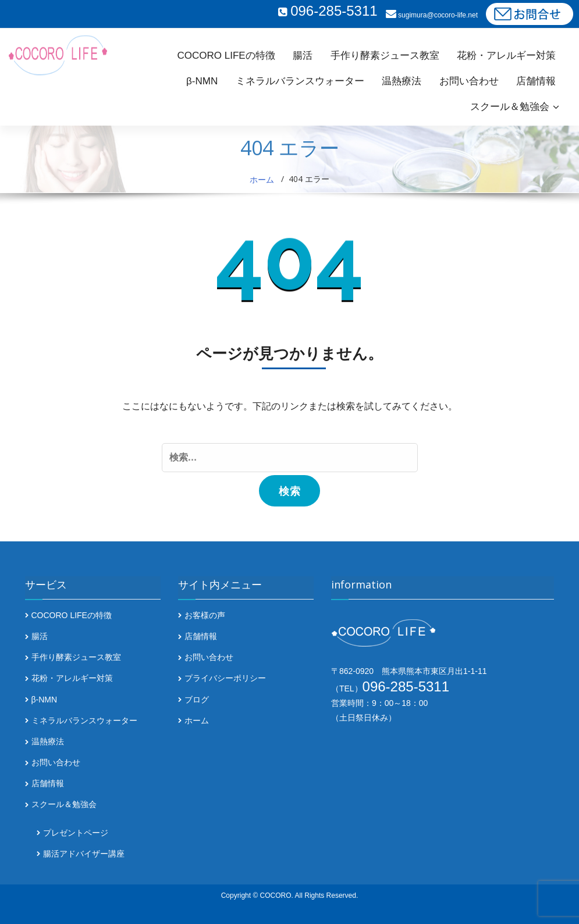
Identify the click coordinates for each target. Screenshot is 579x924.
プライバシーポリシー (225, 679)
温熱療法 (402, 81)
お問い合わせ (469, 81)
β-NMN (202, 81)
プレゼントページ (76, 833)
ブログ (197, 700)
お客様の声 (205, 615)
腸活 (303, 56)
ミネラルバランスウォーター (300, 81)
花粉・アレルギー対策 (506, 56)
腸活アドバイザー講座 (84, 854)
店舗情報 (536, 81)
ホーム (262, 179)
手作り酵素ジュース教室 (385, 56)
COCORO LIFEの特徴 (226, 56)
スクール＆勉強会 (510, 107)
